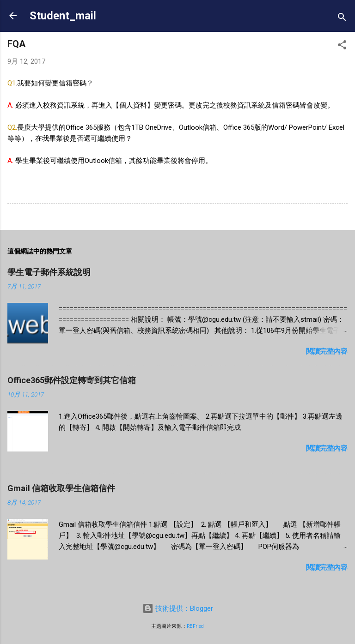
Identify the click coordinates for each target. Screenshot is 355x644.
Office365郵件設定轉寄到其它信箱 (72, 380)
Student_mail (63, 16)
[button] (342, 46)
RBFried (195, 626)
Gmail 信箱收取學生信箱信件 (61, 488)
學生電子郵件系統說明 (49, 272)
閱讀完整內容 (327, 351)
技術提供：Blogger (178, 608)
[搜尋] (342, 19)
